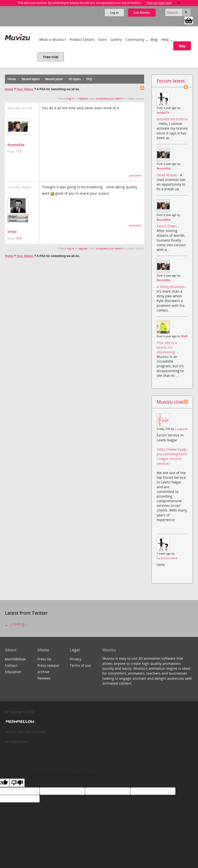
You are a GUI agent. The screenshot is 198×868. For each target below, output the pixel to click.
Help (165, 39)
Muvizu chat (170, 402)
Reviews (44, 678)
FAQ (89, 79)
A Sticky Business (171, 287)
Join (142, 13)
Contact (11, 665)
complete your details (109, 99)
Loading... (16, 624)
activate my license (172, 119)
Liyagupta (181, 429)
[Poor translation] (17, 783)
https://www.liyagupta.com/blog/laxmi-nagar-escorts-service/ (172, 456)
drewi (12, 232)
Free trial (51, 57)
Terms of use (80, 665)
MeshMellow (15, 659)
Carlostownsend (167, 558)
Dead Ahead (167, 175)
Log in (114, 13)
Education (13, 672)
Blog (154, 39)
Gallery (116, 39)
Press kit (44, 659)
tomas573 (163, 113)
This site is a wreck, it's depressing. (167, 347)
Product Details (82, 39)
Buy (182, 46)
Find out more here (159, 3)
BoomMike (16, 145)
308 (19, 238)
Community (135, 39)
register (83, 99)
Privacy (76, 659)
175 (19, 151)
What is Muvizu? (52, 39)
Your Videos (25, 89)
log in (71, 99)
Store (102, 39)
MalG (184, 336)
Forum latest (171, 81)
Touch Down (167, 226)
